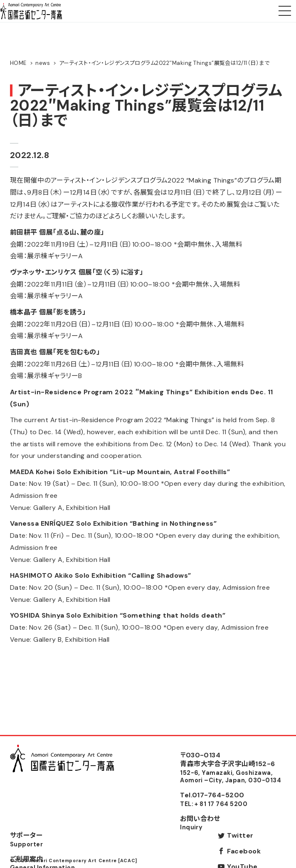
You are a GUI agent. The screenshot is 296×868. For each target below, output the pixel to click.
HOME (18, 63)
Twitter (240, 835)
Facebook (244, 851)
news (43, 63)
